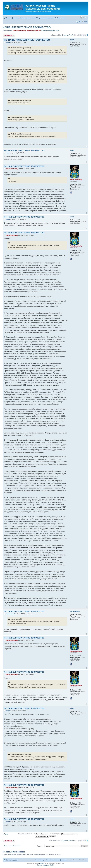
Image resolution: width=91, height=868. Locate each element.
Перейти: (40, 846)
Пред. (6, 834)
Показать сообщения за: (34, 834)
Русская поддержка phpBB (45, 865)
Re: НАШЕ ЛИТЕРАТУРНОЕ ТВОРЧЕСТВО (27, 40)
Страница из (67, 35)
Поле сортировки (64, 834)
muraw (8, 43)
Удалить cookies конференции (57, 860)
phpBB (41, 864)
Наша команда (40, 860)
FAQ (79, 22)
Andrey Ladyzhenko (34, 30)
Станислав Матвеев (48, 30)
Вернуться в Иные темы (12, 846)
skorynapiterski (11, 614)
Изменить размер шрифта (85, 17)
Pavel (58, 30)
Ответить (9, 35)
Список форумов (12, 18)
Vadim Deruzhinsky (19, 30)
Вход (85, 22)
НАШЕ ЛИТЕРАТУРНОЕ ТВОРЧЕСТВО (27, 27)
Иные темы (61, 18)
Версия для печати (81, 17)
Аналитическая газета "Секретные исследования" (38, 18)
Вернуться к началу (86, 146)
